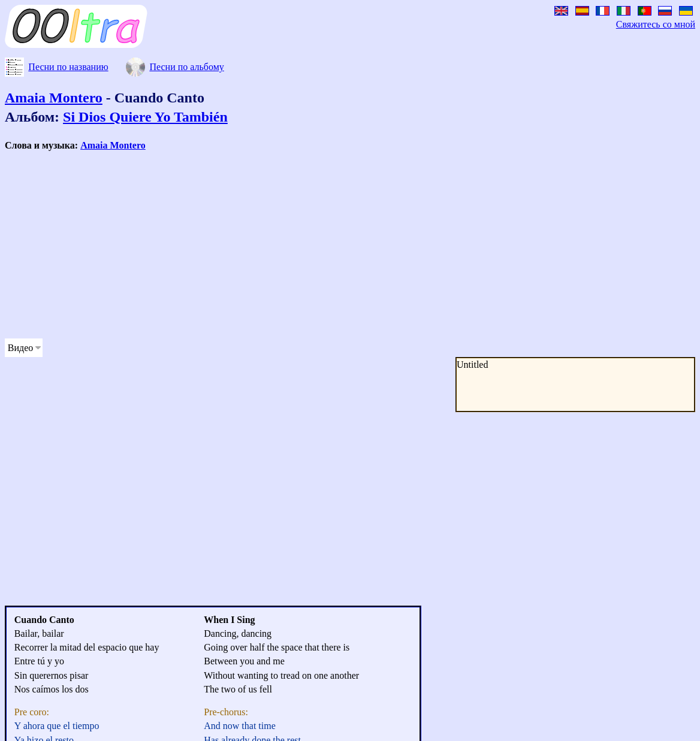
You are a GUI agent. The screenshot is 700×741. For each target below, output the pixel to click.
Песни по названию (68, 67)
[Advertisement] (230, 245)
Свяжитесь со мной (656, 24)
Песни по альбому (186, 67)
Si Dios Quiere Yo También (145, 117)
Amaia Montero (54, 98)
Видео (20, 348)
